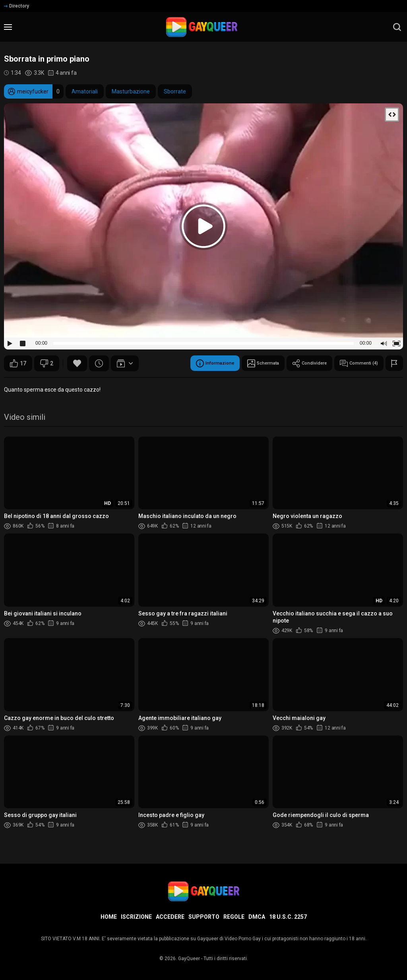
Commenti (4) (354, 363)
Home (109, 917)
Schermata (242, 363)
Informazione (186, 363)
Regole (234, 917)
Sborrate (175, 91)
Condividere (297, 363)
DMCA (257, 917)
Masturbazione (131, 91)
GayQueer (189, 959)
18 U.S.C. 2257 (288, 917)
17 (18, 363)
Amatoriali (85, 91)
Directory (16, 6)
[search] (397, 27)
